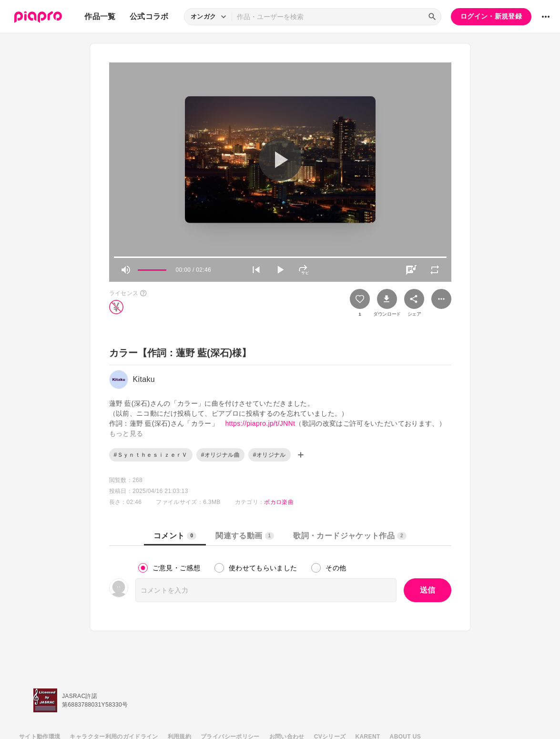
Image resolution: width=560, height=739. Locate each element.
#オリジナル (270, 455)
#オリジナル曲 (220, 455)
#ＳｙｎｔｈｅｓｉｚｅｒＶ (151, 455)
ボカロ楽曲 (279, 502)
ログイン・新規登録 (491, 16)
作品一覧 (100, 16)
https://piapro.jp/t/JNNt (260, 423)
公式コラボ (149, 16)
